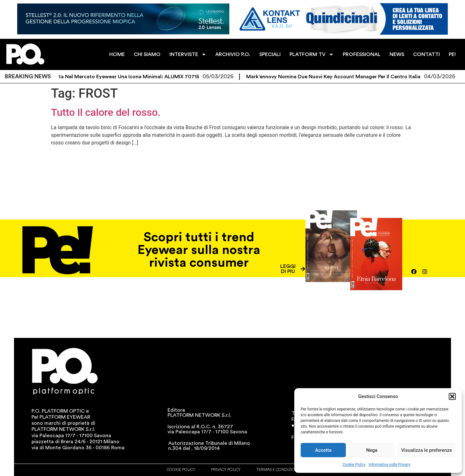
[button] (452, 396)
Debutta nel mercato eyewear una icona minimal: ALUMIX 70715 (125, 77)
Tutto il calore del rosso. (106, 112)
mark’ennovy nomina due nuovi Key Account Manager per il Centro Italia (337, 77)
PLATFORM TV (312, 54)
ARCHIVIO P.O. (233, 54)
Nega (372, 450)
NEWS (397, 54)
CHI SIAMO (147, 54)
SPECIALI (270, 54)
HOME (117, 54)
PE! (452, 54)
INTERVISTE (188, 54)
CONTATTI (426, 54)
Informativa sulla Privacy (389, 465)
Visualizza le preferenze (426, 450)
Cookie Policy (354, 465)
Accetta (323, 450)
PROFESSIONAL (362, 54)
